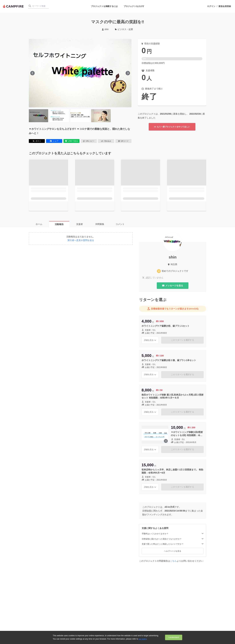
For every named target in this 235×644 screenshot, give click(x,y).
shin (105, 29)
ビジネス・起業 (124, 29)
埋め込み (106, 141)
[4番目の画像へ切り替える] (101, 116)
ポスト (37, 141)
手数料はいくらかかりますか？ (173, 534)
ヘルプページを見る (173, 551)
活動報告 (59, 224)
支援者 (79, 224)
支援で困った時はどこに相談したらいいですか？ (173, 544)
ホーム (39, 224)
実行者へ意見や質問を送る (81, 240)
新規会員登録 (225, 6)
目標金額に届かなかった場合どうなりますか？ (173, 539)
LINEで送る (71, 141)
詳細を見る (150, 340)
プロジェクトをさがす (134, 6)
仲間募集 (100, 224)
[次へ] (128, 73)
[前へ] (32, 73)
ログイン (211, 6)
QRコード (123, 141)
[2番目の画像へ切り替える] (59, 116)
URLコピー (89, 141)
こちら (173, 561)
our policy (143, 639)
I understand (174, 637)
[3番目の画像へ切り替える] (80, 116)
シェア (54, 141)
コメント (120, 224)
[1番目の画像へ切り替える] (38, 116)
